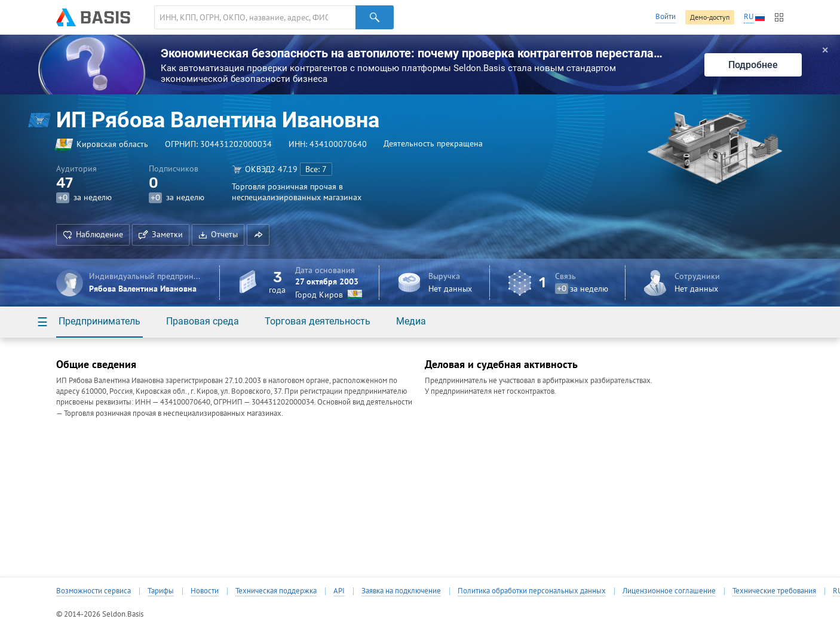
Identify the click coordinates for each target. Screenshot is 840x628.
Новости (205, 591)
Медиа (411, 321)
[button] (258, 235)
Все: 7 (316, 169)
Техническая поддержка (276, 591)
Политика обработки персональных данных (532, 591)
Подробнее (753, 65)
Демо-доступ (710, 17)
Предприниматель (99, 321)
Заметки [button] (161, 234)
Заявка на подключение (401, 591)
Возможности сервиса (93, 591)
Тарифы (161, 591)
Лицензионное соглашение (669, 591)
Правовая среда (203, 321)
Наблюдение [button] (93, 234)
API (339, 591)
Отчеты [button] (218, 234)
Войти (666, 16)
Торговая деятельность (318, 321)
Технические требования (774, 591)
